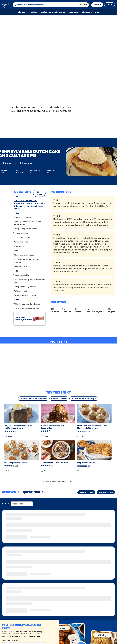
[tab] (11, 492)
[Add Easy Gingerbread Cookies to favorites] (6, 471)
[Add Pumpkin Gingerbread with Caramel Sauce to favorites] (42, 436)
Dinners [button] (22, 12)
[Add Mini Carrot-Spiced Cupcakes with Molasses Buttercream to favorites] (79, 436)
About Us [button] (86, 12)
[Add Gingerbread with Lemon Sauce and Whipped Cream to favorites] (6, 436)
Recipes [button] (33, 12)
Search (84, 5)
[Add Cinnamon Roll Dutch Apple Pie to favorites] (42, 471)
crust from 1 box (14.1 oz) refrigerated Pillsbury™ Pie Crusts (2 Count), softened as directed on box (29, 205)
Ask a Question (106, 492)
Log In (110, 5)
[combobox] (46, 5)
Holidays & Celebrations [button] (53, 12)
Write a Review (86, 492)
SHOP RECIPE (39, 193)
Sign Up (97, 5)
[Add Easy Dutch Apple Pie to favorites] (79, 471)
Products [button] (73, 12)
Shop (97, 12)
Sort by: (6, 504)
